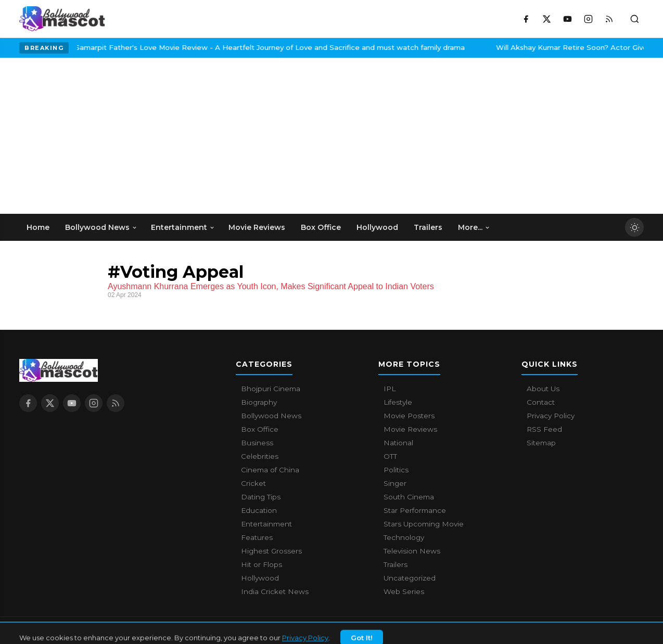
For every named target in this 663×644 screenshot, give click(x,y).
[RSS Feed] (609, 19)
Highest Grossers (271, 551)
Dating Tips (261, 497)
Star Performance (415, 510)
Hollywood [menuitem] (377, 227)
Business (257, 443)
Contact (541, 402)
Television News (412, 551)
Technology (404, 537)
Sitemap (541, 443)
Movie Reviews (410, 429)
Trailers (396, 564)
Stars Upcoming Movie (424, 524)
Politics (396, 470)
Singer (395, 483)
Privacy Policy (551, 416)
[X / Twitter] (546, 19)
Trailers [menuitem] (428, 227)
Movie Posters (409, 416)
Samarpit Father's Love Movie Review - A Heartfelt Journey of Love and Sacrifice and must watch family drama (202, 47)
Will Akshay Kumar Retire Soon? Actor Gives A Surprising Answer (541, 47)
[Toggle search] (634, 19)
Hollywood (260, 578)
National (398, 443)
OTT (390, 456)
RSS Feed (544, 429)
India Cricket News (275, 591)
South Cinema (409, 497)
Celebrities (260, 456)
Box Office (260, 429)
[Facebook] (526, 19)
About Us (543, 389)
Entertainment (266, 524)
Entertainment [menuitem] (183, 227)
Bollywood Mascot (76, 630)
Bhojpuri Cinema (271, 389)
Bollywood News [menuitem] (101, 227)
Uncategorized (410, 578)
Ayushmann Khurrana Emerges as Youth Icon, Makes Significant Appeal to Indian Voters (271, 286)
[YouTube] (567, 19)
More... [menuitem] (474, 227)
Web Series (404, 591)
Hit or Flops (262, 564)
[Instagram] (588, 19)
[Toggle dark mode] (634, 227)
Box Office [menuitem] (321, 227)
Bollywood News (271, 416)
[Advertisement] (97, 136)
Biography (259, 402)
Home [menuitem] (38, 227)
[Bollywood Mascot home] (62, 19)
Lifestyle (398, 402)
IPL (390, 389)
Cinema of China (270, 470)
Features (257, 537)
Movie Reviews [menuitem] (257, 227)
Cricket (253, 483)
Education (259, 510)
